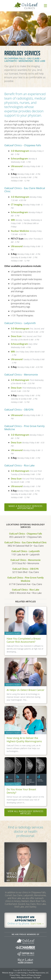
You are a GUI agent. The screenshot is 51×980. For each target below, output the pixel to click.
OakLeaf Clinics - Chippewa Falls (26, 534)
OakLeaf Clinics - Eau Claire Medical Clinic (26, 542)
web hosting (22, 973)
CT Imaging (17, 205)
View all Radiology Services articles (26, 812)
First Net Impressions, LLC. (39, 973)
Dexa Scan (16, 336)
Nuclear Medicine (20, 231)
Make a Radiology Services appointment (26, 507)
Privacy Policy (15, 975)
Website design (8, 973)
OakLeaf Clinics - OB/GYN (26, 569)
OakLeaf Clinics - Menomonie (26, 560)
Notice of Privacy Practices (31, 975)
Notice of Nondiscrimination (22, 978)
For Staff (37, 978)
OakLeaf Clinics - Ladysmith (26, 551)
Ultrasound (17, 166)
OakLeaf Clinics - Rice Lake (26, 590)
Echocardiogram (19, 159)
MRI (13, 220)
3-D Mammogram (20, 151)
